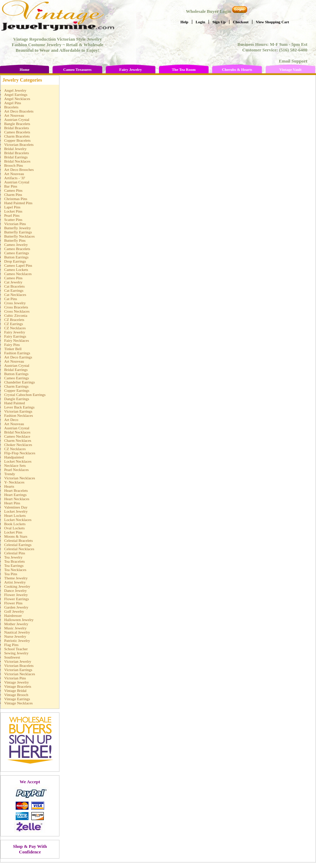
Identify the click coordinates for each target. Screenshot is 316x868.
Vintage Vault (290, 69)
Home (24, 69)
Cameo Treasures (77, 69)
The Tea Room (184, 69)
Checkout (241, 22)
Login (201, 22)
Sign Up (219, 22)
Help (184, 22)
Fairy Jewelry (131, 69)
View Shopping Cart (273, 22)
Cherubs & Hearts (237, 69)
